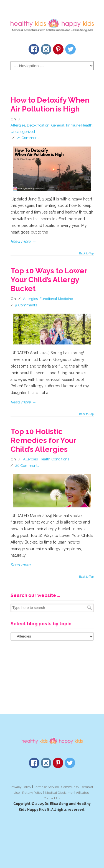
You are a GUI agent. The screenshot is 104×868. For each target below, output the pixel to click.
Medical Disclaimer (59, 793)
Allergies (18, 125)
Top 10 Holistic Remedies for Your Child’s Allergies (43, 440)
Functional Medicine (56, 299)
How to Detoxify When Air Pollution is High (50, 104)
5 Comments (26, 305)
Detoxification (38, 125)
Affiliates (82, 793)
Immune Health (79, 125)
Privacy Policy (21, 787)
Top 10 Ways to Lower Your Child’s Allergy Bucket (49, 280)
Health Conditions (54, 459)
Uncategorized (23, 132)
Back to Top (86, 254)
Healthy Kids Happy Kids (52, 23)
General (58, 125)
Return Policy (32, 793)
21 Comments (29, 138)
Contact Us (52, 798)
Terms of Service (46, 787)
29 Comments (27, 465)
